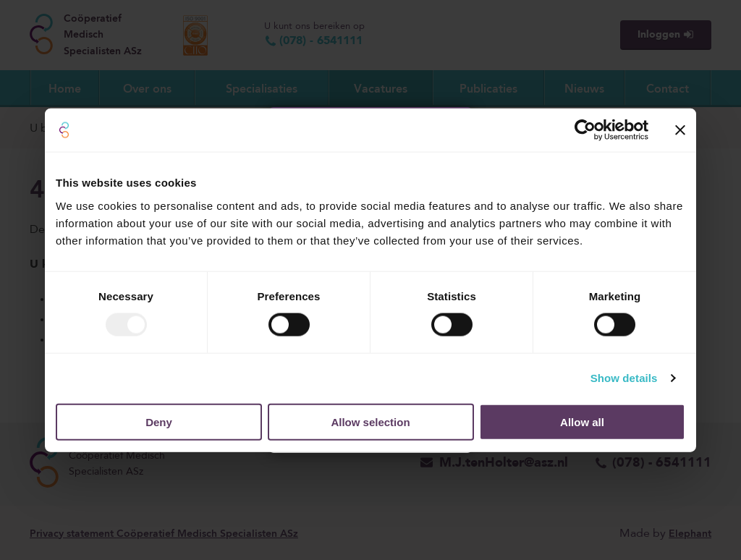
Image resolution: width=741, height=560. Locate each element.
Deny (159, 421)
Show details (624, 378)
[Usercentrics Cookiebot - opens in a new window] (585, 130)
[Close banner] (680, 130)
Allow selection (370, 421)
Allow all (582, 421)
